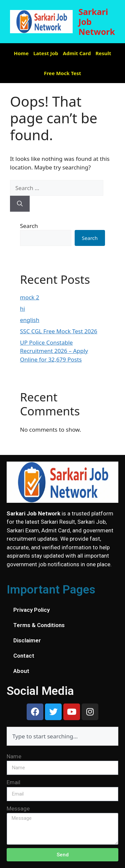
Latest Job (46, 53)
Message (18, 809)
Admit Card (77, 53)
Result (103, 53)
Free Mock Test (63, 73)
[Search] (20, 204)
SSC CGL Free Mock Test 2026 (59, 331)
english (30, 320)
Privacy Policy (31, 610)
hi (22, 309)
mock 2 (30, 297)
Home (21, 53)
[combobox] (62, 736)
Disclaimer (27, 640)
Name (14, 756)
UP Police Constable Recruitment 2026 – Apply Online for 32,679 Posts (54, 351)
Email (13, 782)
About (21, 671)
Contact (24, 656)
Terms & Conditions (39, 625)
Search (29, 226)
